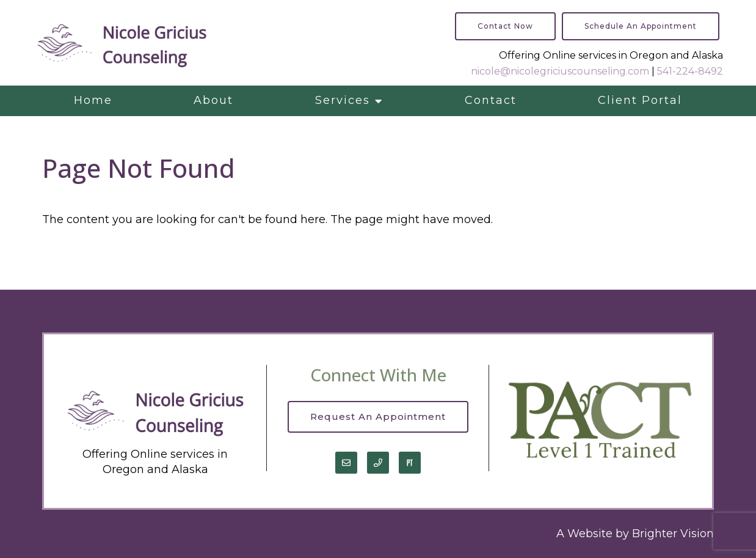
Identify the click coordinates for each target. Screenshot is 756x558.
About (213, 100)
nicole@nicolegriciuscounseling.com (560, 71)
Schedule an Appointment (641, 26)
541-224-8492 (690, 71)
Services (343, 100)
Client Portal (640, 100)
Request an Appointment (378, 417)
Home (93, 100)
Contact (491, 100)
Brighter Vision (673, 534)
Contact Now (505, 26)
